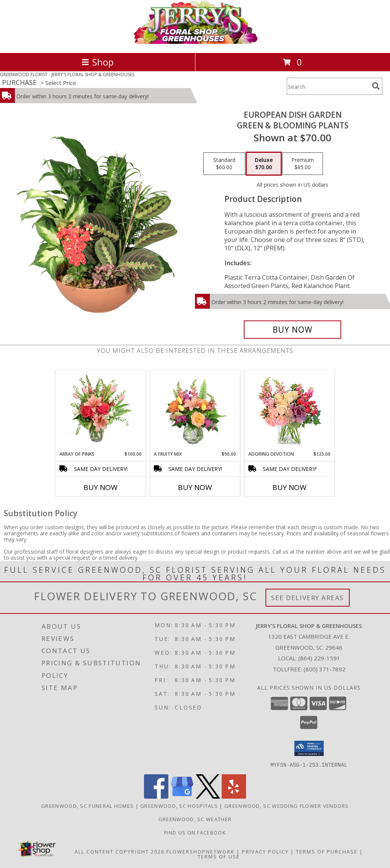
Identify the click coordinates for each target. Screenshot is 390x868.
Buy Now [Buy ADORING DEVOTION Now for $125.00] (289, 487)
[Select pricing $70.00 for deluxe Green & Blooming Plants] (264, 164)
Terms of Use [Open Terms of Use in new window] (219, 856)
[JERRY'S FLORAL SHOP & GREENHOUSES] (195, 42)
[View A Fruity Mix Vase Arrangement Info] (195, 410)
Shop (97, 62)
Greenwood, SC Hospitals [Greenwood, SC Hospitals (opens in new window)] (179, 806)
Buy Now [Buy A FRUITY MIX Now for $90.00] (195, 487)
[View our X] (208, 796)
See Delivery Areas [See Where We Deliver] (308, 598)
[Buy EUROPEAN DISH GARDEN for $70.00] (292, 330)
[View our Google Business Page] (182, 796)
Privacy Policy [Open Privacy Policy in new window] (265, 851)
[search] (376, 86)
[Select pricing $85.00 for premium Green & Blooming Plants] (303, 164)
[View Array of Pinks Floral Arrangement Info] (101, 410)
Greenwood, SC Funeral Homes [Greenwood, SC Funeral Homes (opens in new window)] (87, 806)
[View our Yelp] (234, 796)
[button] (309, 748)
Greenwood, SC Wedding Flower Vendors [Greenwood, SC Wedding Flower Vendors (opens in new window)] (287, 806)
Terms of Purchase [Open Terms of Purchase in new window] (327, 851)
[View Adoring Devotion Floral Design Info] (290, 411)
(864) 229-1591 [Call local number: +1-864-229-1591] (319, 658)
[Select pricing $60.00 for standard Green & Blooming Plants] (224, 164)
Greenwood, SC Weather (195, 819)
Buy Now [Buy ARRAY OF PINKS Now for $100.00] (101, 487)
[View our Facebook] (156, 796)
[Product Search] (328, 86)
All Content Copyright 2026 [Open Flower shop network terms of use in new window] (120, 851)
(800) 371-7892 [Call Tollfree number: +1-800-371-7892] (324, 669)
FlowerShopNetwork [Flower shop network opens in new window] (201, 851)
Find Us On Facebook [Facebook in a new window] (195, 832)
